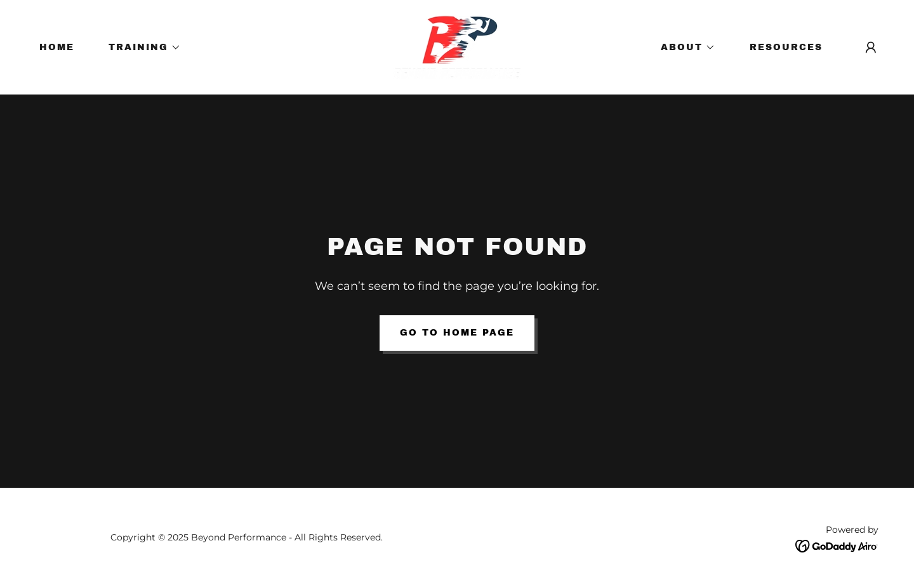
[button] (140, 48)
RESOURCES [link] (786, 47)
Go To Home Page (457, 333)
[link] (457, 47)
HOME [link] (57, 47)
